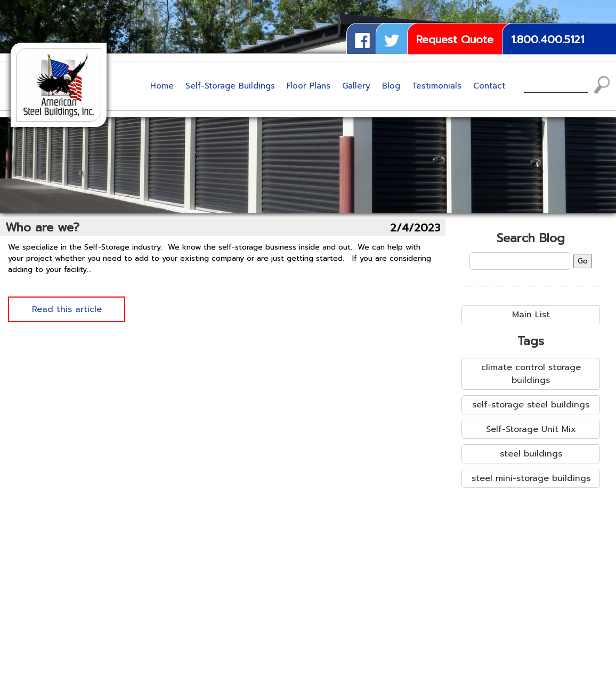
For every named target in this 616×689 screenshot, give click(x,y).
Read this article (67, 309)
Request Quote (455, 39)
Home (162, 86)
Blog (391, 86)
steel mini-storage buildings (531, 478)
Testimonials (437, 86)
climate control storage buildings (531, 374)
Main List (531, 315)
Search (602, 85)
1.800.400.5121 (548, 39)
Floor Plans (309, 86)
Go (583, 261)
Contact (489, 86)
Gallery (356, 86)
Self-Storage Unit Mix (531, 429)
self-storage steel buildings (531, 405)
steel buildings (531, 454)
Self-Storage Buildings (230, 86)
